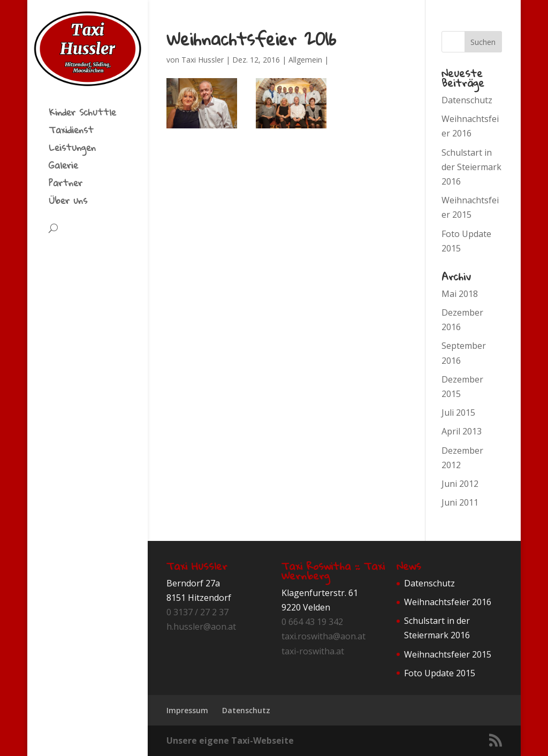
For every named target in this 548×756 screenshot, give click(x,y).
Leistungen (72, 150)
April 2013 (462, 431)
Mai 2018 (460, 294)
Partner (66, 185)
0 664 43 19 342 (312, 622)
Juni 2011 (460, 502)
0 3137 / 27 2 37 (197, 612)
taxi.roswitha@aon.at (324, 636)
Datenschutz (467, 100)
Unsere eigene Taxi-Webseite (230, 740)
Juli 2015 (458, 413)
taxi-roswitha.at (313, 651)
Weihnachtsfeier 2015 (448, 654)
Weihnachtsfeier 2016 (448, 602)
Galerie (63, 167)
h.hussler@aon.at (201, 627)
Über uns (68, 203)
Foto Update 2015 (440, 673)
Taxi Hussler (203, 60)
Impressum (187, 710)
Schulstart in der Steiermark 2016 (471, 167)
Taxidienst (71, 132)
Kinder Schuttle (82, 114)
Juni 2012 (460, 484)
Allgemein (305, 60)
